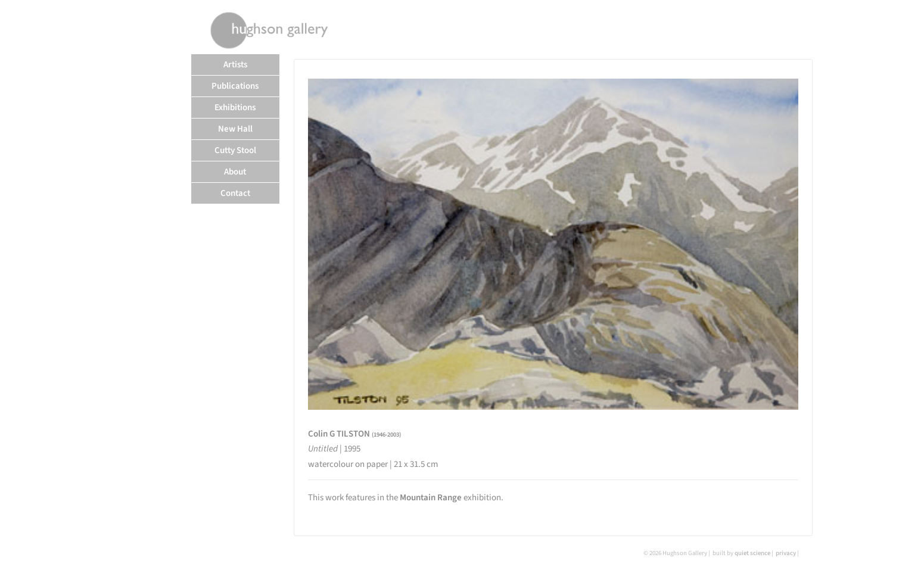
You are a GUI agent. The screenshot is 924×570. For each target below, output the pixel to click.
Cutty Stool (235, 150)
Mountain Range (431, 498)
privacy (786, 553)
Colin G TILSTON (354, 434)
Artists (235, 65)
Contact (235, 193)
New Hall (235, 129)
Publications (235, 86)
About (235, 172)
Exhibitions (235, 108)
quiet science (752, 553)
